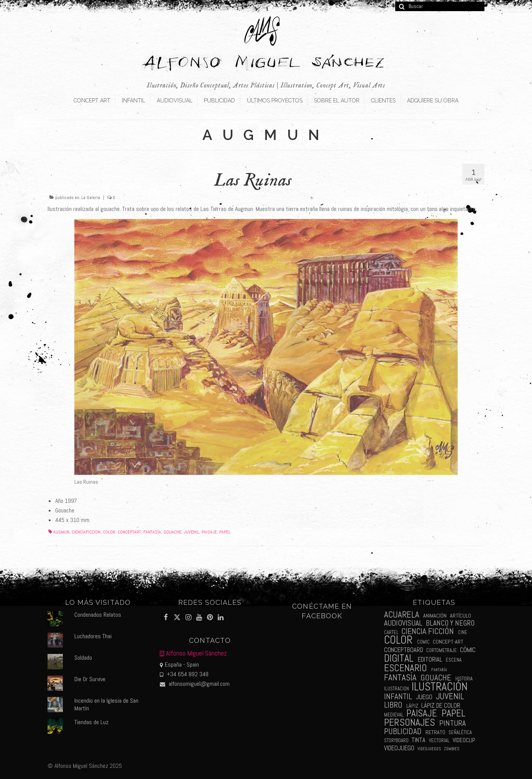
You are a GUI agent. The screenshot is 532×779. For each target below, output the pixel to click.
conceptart (129, 532)
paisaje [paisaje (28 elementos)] (422, 713)
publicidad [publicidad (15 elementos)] (403, 731)
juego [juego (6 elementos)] (424, 697)
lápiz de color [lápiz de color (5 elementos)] (441, 706)
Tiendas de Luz (91, 722)
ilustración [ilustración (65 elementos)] (440, 687)
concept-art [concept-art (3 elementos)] (448, 642)
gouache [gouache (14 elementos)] (436, 678)
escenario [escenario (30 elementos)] (406, 668)
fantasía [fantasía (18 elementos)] (400, 678)
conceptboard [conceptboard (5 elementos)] (404, 650)
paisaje (209, 532)
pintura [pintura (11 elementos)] (452, 723)
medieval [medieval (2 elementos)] (394, 715)
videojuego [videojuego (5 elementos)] (399, 748)
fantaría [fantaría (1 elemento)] (439, 670)
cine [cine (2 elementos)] (463, 632)
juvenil (191, 532)
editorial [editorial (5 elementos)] (430, 660)
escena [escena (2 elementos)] (454, 660)
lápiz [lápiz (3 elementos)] (412, 706)
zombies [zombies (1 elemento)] (452, 749)
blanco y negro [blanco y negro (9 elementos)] (450, 623)
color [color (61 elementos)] (398, 640)
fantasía (152, 532)
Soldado (83, 658)
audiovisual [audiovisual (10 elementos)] (403, 623)
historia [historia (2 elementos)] (464, 679)
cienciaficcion (86, 532)
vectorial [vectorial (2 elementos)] (439, 740)
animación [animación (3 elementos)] (435, 616)
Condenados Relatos (98, 615)
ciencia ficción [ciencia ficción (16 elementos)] (428, 631)
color (109, 532)
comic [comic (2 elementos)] (423, 642)
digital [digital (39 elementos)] (399, 658)
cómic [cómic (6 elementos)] (468, 650)
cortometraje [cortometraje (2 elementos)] (442, 650)
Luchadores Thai (93, 636)
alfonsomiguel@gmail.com (195, 684)
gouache (172, 532)
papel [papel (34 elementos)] (453, 713)
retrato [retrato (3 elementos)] (435, 732)
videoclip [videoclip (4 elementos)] (464, 740)
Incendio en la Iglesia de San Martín (106, 704)
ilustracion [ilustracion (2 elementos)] (397, 689)
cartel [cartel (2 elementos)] (391, 632)
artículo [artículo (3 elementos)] (461, 616)
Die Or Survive (90, 679)
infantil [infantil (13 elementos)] (398, 696)
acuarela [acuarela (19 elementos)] (402, 615)
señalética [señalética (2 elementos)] (460, 732)
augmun (61, 532)
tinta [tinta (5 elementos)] (418, 740)
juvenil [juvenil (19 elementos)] (450, 696)
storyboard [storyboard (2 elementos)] (396, 740)
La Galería (91, 198)
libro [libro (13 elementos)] (393, 705)
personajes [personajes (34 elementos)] (410, 722)
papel (225, 532)
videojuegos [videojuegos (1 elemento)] (429, 749)
